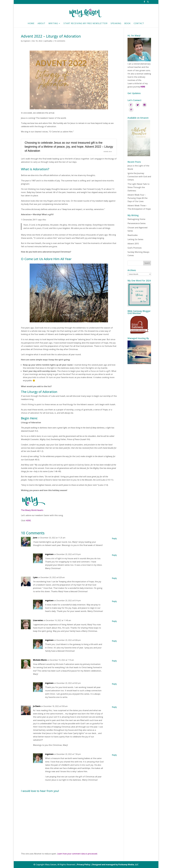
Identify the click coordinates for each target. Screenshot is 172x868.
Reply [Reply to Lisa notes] (114, 621)
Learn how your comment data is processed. (77, 854)
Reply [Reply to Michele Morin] (114, 661)
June (35, 538)
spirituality (48, 41)
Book (127, 24)
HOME (31, 24)
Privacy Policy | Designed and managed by (98, 865)
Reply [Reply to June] (114, 538)
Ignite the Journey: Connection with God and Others (139, 172)
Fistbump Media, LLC (128, 865)
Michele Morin (40, 660)
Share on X (108, 152)
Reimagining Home (136, 214)
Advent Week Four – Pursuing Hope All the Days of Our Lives (137, 193)
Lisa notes (38, 620)
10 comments (60, 41)
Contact (139, 24)
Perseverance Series (137, 219)
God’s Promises (135, 243)
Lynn (35, 577)
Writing (53, 24)
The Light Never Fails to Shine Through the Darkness (138, 182)
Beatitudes (133, 230)
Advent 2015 (133, 239)
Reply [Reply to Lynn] (114, 578)
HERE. (28, 521)
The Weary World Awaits (32, 510)
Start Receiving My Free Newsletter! (86, 24)
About (41, 24)
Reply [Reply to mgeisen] (114, 555)
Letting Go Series (135, 234)
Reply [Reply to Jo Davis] (114, 707)
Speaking (116, 24)
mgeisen (27, 41)
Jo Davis (37, 706)
